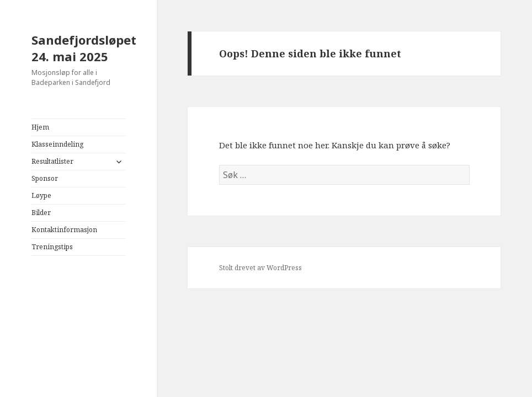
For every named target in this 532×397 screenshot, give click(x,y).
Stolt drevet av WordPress (260, 268)
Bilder (41, 213)
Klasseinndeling (57, 144)
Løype (41, 195)
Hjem (40, 127)
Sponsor (45, 178)
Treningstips (52, 247)
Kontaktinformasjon (64, 230)
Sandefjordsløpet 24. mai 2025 (84, 48)
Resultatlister (52, 161)
